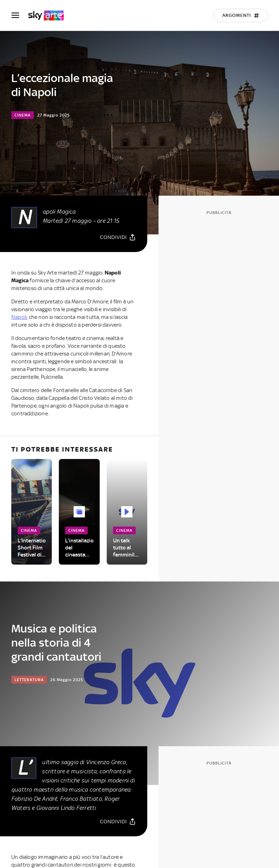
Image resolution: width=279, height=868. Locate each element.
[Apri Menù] (20, 15)
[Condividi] (118, 237)
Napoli (19, 317)
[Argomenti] (240, 15)
